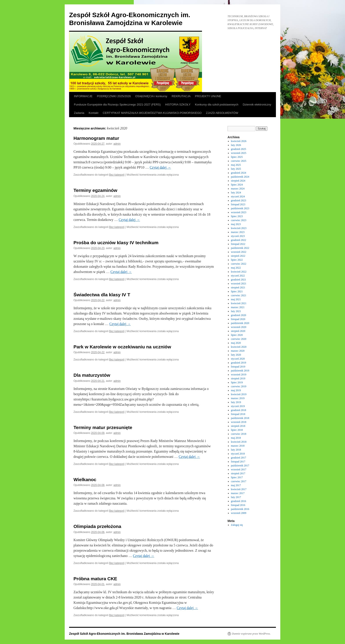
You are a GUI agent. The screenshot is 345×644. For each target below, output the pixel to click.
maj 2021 (236, 299)
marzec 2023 (238, 232)
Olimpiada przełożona (97, 526)
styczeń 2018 (238, 454)
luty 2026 (236, 145)
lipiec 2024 (237, 185)
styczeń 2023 (238, 236)
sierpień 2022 (238, 256)
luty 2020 (236, 355)
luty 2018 (236, 450)
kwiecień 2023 (239, 228)
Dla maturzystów (92, 375)
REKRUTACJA (181, 96)
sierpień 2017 (238, 473)
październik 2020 (240, 323)
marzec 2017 (238, 493)
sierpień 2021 (238, 287)
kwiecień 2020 (239, 347)
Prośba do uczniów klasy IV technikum (116, 243)
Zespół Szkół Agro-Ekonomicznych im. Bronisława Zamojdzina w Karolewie (124, 634)
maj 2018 (236, 438)
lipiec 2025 (237, 157)
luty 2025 (236, 169)
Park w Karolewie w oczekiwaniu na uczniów (122, 347)
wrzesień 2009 (239, 513)
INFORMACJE (83, 96)
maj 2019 (236, 390)
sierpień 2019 (238, 378)
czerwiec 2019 (239, 386)
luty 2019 (236, 402)
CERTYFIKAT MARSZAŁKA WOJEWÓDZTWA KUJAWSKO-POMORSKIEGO (152, 113)
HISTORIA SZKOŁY (178, 105)
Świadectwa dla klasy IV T (102, 295)
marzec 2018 (238, 446)
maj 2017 (236, 485)
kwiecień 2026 (239, 141)
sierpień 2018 (238, 426)
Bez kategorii (117, 175)
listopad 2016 (238, 505)
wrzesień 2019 (239, 375)
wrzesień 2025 (239, 153)
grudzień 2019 (239, 363)
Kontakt (94, 113)
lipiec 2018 (237, 430)
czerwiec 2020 (239, 339)
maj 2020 (236, 343)
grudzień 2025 (239, 149)
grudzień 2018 (239, 410)
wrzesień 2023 (239, 212)
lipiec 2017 (237, 477)
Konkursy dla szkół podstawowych (217, 105)
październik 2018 (240, 418)
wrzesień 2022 (239, 252)
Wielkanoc (85, 479)
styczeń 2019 (238, 406)
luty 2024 (236, 193)
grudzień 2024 (239, 173)
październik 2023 (240, 208)
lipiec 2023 (237, 216)
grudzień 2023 (239, 200)
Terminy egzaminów (95, 190)
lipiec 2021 (237, 291)
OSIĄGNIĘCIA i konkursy (151, 96)
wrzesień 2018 (239, 422)
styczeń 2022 (238, 276)
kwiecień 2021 (239, 303)
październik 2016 (240, 509)
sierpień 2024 (238, 181)
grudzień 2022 (239, 240)
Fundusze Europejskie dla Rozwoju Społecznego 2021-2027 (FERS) (117, 105)
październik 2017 (240, 466)
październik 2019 (240, 371)
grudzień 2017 (239, 458)
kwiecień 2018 (239, 442)
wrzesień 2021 (239, 284)
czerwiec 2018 (239, 434)
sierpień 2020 (238, 331)
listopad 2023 (238, 204)
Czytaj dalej (160, 167)
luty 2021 (236, 311)
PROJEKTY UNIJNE (208, 96)
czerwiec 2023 (239, 220)
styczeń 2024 (238, 196)
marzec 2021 (238, 307)
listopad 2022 (238, 244)
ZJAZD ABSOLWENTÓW (222, 113)
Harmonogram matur (96, 138)
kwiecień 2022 (239, 272)
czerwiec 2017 (239, 481)
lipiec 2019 (237, 382)
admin (117, 144)
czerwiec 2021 (239, 295)
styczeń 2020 (238, 359)
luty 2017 (236, 497)
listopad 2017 (238, 462)
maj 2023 (236, 224)
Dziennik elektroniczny (257, 105)
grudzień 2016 (239, 501)
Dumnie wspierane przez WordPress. (251, 634)
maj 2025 (236, 165)
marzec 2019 (238, 398)
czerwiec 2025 (239, 161)
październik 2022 (240, 248)
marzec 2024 (238, 189)
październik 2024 (240, 177)
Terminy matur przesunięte (103, 427)
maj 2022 (236, 268)
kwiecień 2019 (239, 394)
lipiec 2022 (237, 260)
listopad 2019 (238, 367)
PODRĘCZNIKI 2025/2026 (114, 96)
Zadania (79, 113)
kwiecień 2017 (239, 489)
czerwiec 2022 (239, 264)
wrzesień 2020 (239, 327)
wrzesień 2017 (239, 469)
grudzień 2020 (239, 315)
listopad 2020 (238, 319)
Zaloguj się (237, 525)
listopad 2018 (238, 414)
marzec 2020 (238, 351)
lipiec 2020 (237, 335)
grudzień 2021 (239, 280)
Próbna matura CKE (95, 579)
